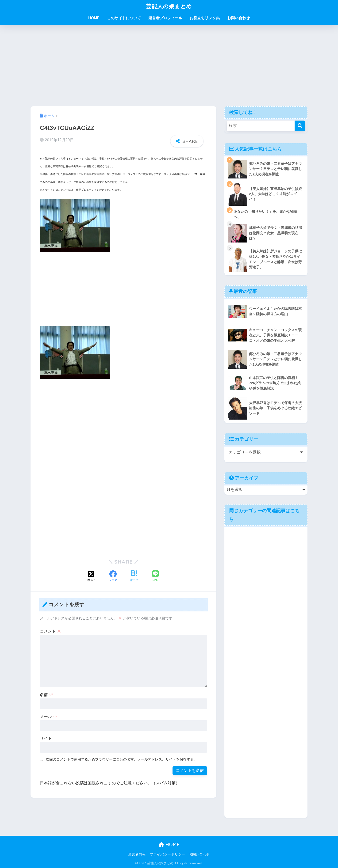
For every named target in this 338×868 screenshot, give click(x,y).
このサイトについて (124, 18)
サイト (46, 738)
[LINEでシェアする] (155, 576)
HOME (94, 18)
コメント (50, 631)
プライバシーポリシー (167, 854)
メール (48, 717)
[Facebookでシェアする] (113, 576)
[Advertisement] (169, 65)
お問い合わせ (238, 18)
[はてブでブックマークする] (134, 576)
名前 (46, 695)
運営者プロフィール (165, 18)
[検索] (300, 126)
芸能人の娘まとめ (169, 6)
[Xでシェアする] (92, 576)
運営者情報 (137, 854)
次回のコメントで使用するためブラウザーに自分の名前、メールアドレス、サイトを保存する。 (121, 759)
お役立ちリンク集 (205, 18)
